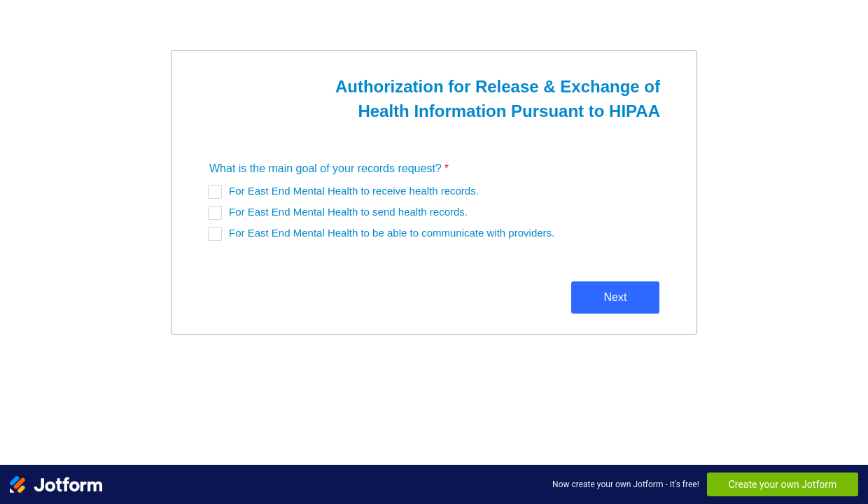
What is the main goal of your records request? (329, 168)
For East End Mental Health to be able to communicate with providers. (392, 233)
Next (616, 297)
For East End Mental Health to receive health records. (354, 191)
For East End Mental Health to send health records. (348, 212)
